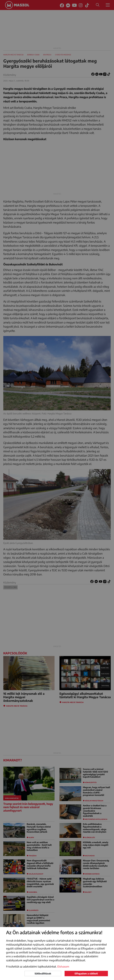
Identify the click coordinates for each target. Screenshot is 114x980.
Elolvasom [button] (63, 967)
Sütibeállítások (43, 974)
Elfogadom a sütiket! (86, 974)
